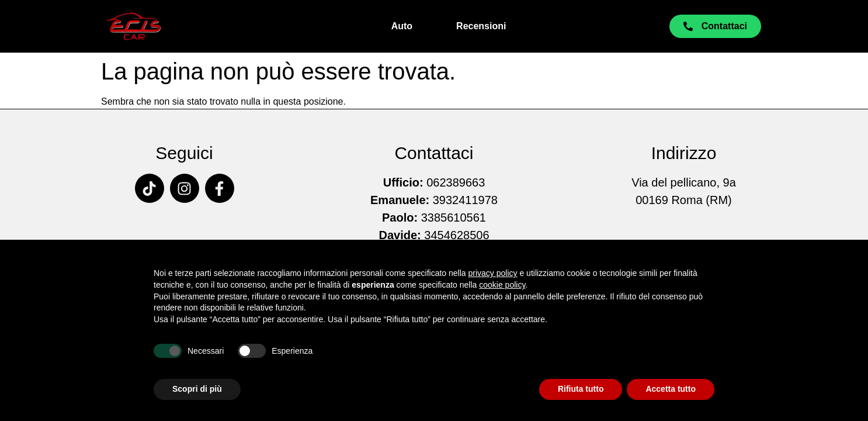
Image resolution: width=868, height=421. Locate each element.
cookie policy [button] (502, 285)
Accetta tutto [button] (671, 389)
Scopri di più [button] (197, 389)
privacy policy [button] (493, 273)
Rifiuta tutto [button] (581, 389)
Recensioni (481, 26)
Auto (402, 26)
